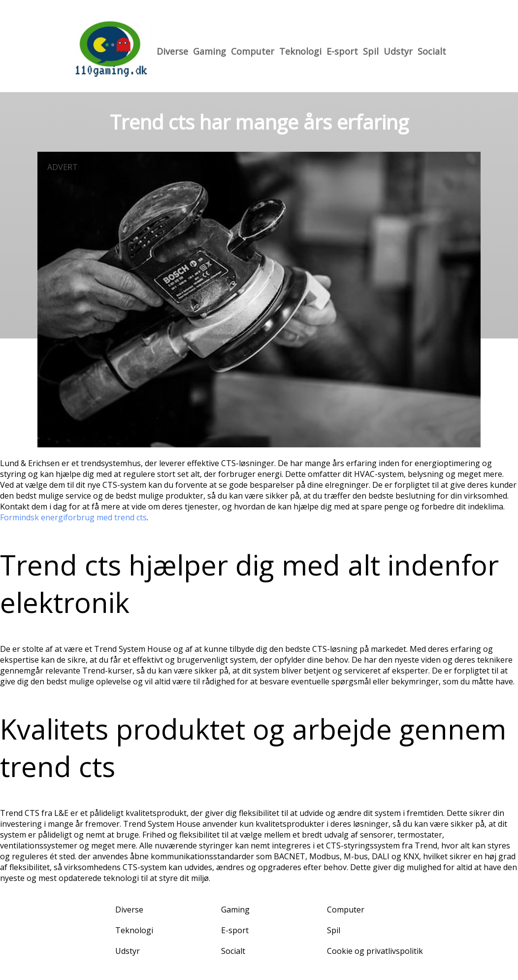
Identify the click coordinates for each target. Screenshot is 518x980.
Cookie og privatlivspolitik (375, 951)
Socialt (432, 51)
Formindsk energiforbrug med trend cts (73, 517)
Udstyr (398, 51)
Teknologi (300, 51)
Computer (253, 51)
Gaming (210, 51)
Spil (371, 51)
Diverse (172, 51)
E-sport (342, 51)
